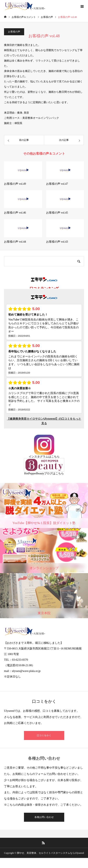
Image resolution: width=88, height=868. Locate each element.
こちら (55, 457)
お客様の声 (14, 32)
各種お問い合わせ (44, 817)
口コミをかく (44, 735)
